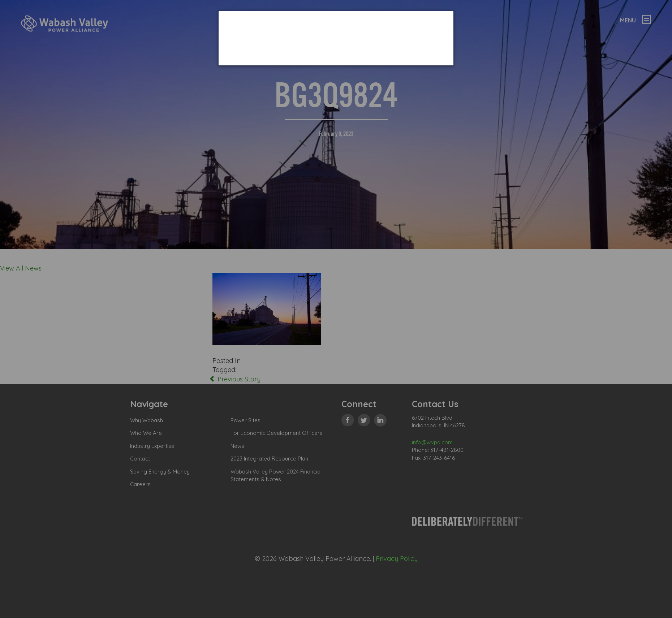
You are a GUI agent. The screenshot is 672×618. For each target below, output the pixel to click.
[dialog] (336, 38)
